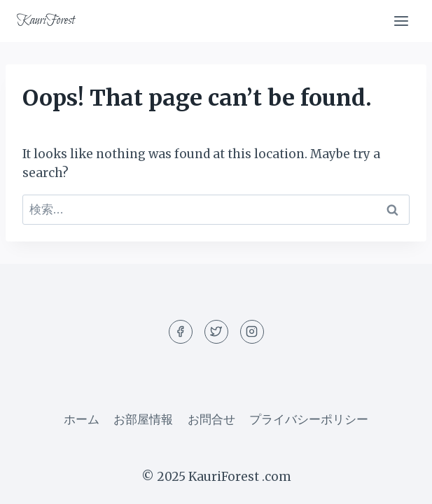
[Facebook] (181, 332)
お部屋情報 (143, 419)
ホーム (82, 419)
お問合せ (211, 419)
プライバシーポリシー (309, 419)
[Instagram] (252, 332)
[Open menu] (401, 21)
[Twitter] (216, 332)
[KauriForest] (46, 21)
